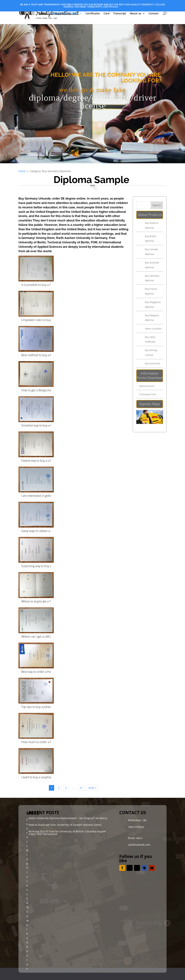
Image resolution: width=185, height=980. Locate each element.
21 (81, 788)
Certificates (93, 14)
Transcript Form (148, 394)
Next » (92, 788)
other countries (153, 329)
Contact (154, 14)
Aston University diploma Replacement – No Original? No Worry (68, 818)
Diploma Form (147, 386)
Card (107, 14)
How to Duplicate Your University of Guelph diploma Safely (65, 825)
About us (136, 14)
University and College (64, 14)
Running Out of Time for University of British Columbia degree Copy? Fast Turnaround (67, 833)
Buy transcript (152, 363)
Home (42, 14)
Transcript (120, 14)
